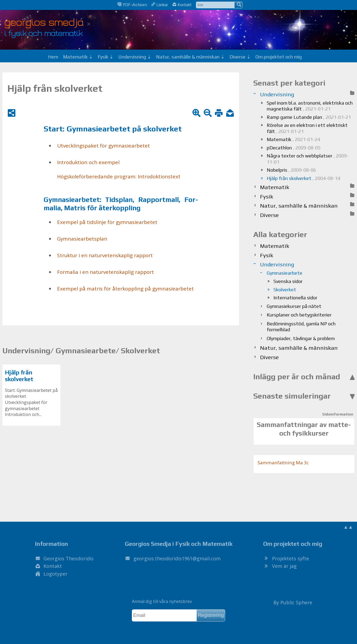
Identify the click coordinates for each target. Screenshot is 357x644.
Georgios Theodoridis (68, 558)
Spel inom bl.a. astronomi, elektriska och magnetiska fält (310, 106)
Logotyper (55, 574)
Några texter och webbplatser (308, 159)
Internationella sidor (295, 298)
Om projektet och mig (279, 57)
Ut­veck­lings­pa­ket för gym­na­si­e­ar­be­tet (103, 146)
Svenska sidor (288, 281)
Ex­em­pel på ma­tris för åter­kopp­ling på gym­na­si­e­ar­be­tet (125, 289)
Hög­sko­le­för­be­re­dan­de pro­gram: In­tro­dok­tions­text (119, 176)
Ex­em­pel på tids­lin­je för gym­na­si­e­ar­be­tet (107, 222)
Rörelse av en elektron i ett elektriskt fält (307, 128)
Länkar (160, 5)
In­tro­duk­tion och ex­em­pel (88, 162)
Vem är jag (284, 566)
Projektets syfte (291, 558)
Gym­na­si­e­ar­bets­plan (82, 239)
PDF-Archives (132, 5)
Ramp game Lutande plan (309, 117)
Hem (53, 57)
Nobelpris (291, 170)
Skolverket (285, 290)
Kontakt (182, 5)
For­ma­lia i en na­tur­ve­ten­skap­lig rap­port (105, 272)
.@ (177, 558)
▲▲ (348, 527)
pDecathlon (294, 148)
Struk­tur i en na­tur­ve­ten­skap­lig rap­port (105, 255)
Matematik (293, 139)
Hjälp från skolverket (19, 376)
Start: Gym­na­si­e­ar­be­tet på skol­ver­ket (113, 129)
